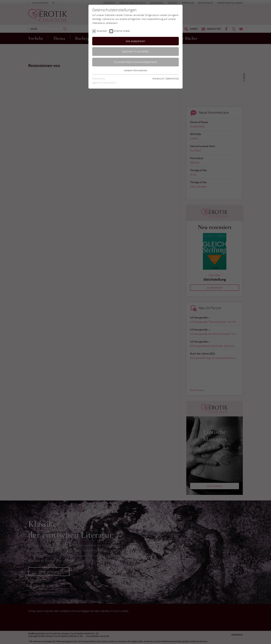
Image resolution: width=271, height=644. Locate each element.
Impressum (158, 78)
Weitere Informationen (135, 70)
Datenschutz (172, 78)
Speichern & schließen (135, 51)
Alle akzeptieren (135, 41)
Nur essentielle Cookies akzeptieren (136, 62)
